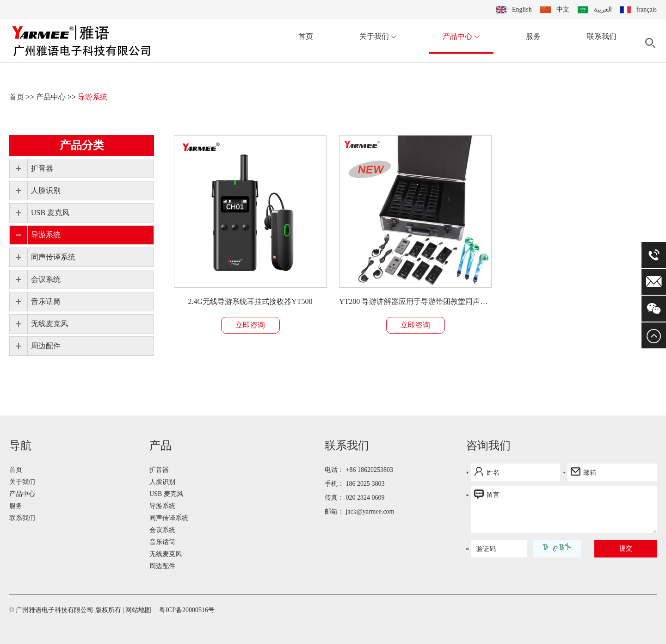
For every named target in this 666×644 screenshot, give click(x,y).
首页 (306, 36)
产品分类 (82, 145)
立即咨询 (250, 325)
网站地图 (138, 610)
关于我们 (378, 36)
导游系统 (92, 97)
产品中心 (461, 36)
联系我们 (602, 36)
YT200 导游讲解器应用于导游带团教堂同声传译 (415, 301)
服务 (533, 36)
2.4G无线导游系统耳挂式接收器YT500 (250, 301)
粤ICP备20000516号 (187, 610)
